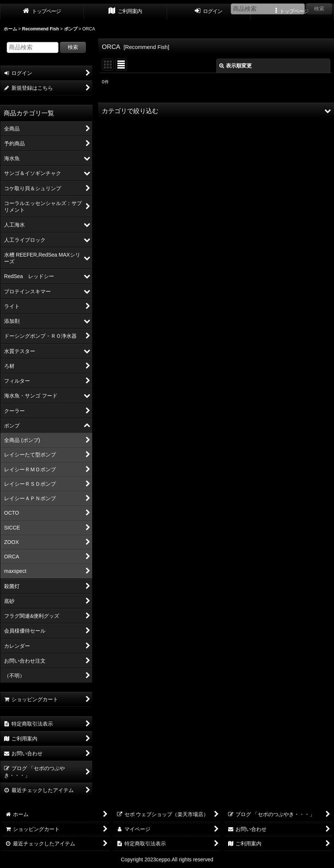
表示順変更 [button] (236, 66)
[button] (216, 111)
